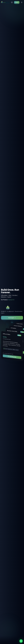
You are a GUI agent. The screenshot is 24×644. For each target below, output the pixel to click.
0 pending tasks (12, 357)
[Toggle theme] (12, 2)
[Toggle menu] (22, 2)
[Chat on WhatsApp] (21, 641)
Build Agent (12, 318)
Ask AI (17, 2)
